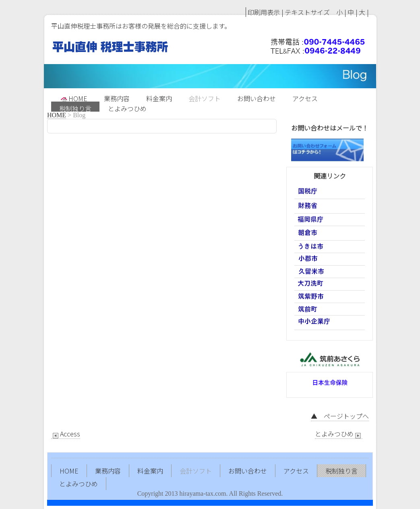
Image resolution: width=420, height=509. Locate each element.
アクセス (305, 98)
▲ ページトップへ (340, 416)
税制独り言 (75, 108)
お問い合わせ (257, 98)
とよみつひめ (127, 108)
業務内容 (117, 98)
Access (66, 434)
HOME (73, 98)
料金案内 (159, 98)
